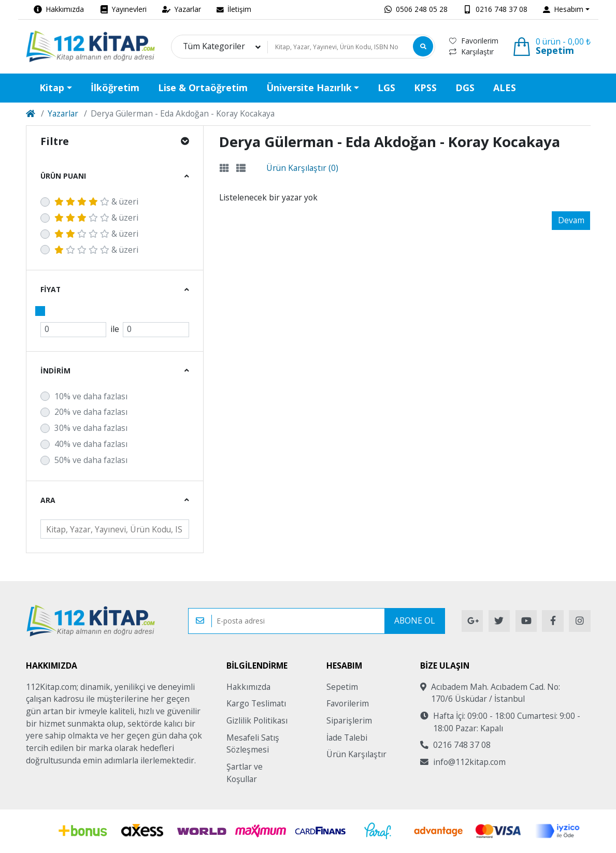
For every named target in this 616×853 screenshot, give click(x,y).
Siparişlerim (349, 720)
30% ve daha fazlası (91, 428)
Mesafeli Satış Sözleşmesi (253, 744)
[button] (566, 10)
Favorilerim (474, 41)
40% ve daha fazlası (91, 444)
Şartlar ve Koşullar (245, 773)
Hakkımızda (248, 687)
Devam (571, 220)
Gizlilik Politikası (257, 720)
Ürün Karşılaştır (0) (302, 168)
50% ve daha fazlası (91, 460)
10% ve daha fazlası (91, 396)
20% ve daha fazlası (91, 412)
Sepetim (342, 687)
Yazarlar (63, 113)
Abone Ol (414, 620)
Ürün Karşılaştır (356, 754)
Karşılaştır (471, 52)
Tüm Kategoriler (214, 46)
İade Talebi (347, 738)
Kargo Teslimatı (256, 703)
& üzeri (96, 201)
